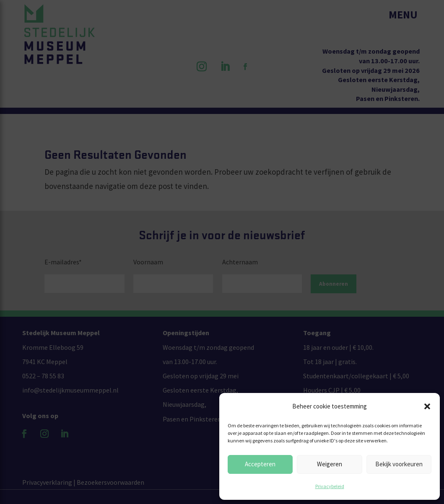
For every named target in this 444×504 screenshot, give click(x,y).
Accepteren (260, 464)
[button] (427, 406)
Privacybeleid (330, 486)
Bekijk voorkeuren (399, 464)
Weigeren (330, 464)
